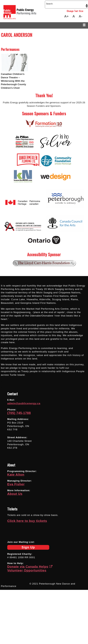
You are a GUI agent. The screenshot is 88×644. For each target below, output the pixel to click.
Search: (50, 4)
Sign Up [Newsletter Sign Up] (21, 548)
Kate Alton (16, 475)
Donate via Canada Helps (30, 567)
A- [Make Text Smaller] (80, 16)
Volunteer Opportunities (27, 570)
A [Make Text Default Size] (74, 16)
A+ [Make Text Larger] (66, 16)
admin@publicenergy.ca (24, 403)
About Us (15, 494)
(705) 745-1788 (19, 413)
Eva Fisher (16, 484)
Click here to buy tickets (27, 521)
